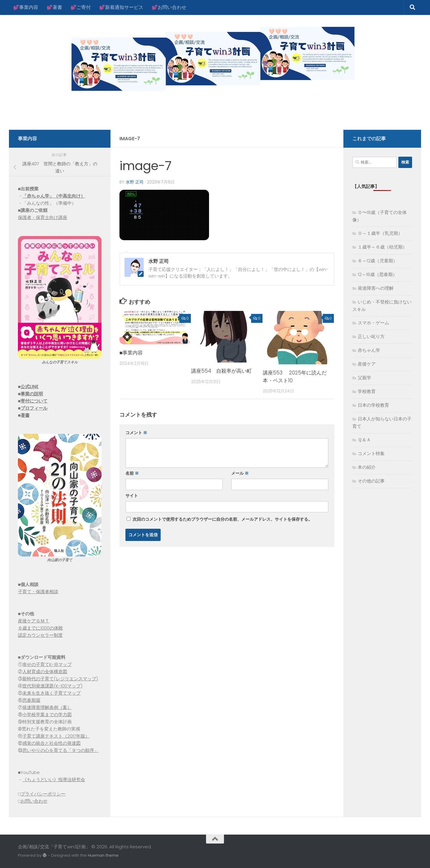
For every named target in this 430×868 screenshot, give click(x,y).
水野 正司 (135, 182)
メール (240, 473)
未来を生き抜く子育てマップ (52, 693)
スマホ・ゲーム (373, 323)
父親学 (364, 378)
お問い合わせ (34, 801)
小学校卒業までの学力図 (47, 714)
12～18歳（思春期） (377, 274)
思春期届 (31, 700)
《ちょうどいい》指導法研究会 (54, 780)
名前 (132, 473)
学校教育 (367, 391)
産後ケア (367, 364)
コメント (136, 433)
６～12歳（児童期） (378, 261)
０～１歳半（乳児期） (380, 233)
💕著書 (54, 7)
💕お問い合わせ (169, 7)
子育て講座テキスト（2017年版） (56, 736)
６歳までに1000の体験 (40, 628)
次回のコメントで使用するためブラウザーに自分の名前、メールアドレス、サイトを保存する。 (222, 519)
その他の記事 (371, 481)
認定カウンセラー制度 (40, 635)
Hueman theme (103, 855)
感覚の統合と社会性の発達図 (52, 743)
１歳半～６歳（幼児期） (382, 247)
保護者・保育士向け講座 (43, 217)
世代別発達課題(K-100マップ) (52, 686)
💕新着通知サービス (121, 7)
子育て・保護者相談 (38, 592)
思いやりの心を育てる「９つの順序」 (60, 750)
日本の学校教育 (373, 405)
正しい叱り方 (371, 336)
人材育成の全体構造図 (45, 672)
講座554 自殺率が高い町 (221, 371)
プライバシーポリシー (43, 794)
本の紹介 (367, 467)
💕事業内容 (26, 7)
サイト (132, 496)
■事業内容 (131, 353)
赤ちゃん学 (369, 350)
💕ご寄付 (81, 7)
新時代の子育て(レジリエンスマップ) (60, 679)
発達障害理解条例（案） (47, 707)
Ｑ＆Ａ (364, 440)
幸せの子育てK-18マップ (47, 664)
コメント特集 (371, 453)
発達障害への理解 (376, 288)
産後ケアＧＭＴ (34, 621)
